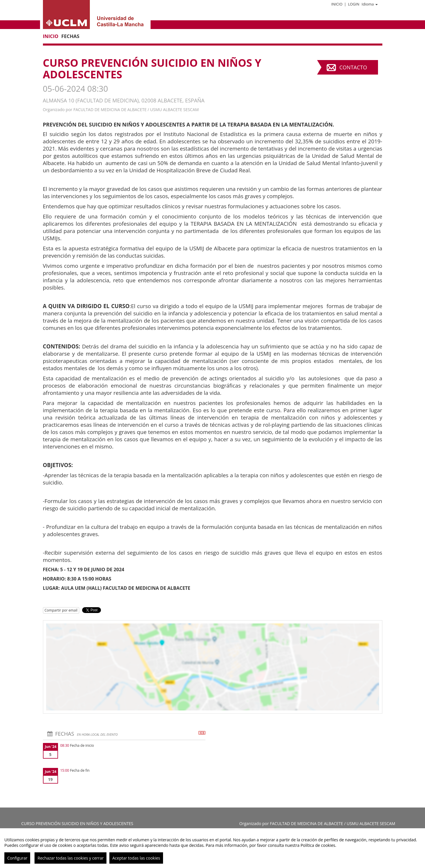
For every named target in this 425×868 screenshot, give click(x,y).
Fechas (70, 36)
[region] (212, 848)
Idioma (370, 4)
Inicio (337, 4)
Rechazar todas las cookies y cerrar (70, 858)
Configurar (17, 858)
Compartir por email (61, 610)
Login (353, 4)
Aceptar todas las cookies (136, 858)
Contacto (353, 67)
